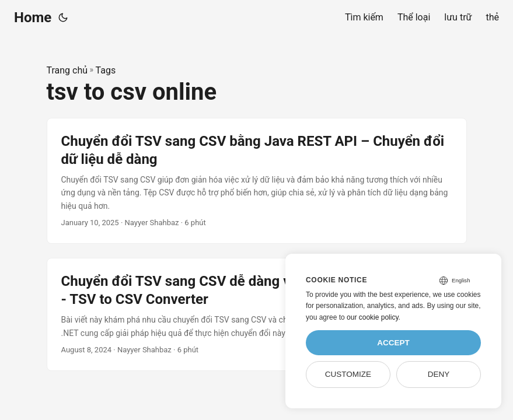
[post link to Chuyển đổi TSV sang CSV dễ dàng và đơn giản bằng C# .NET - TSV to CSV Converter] (257, 314)
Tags (106, 70)
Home (33, 17)
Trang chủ (67, 70)
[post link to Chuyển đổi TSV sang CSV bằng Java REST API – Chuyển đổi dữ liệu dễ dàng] (257, 181)
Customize (348, 374)
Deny (439, 374)
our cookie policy (373, 317)
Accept (393, 343)
